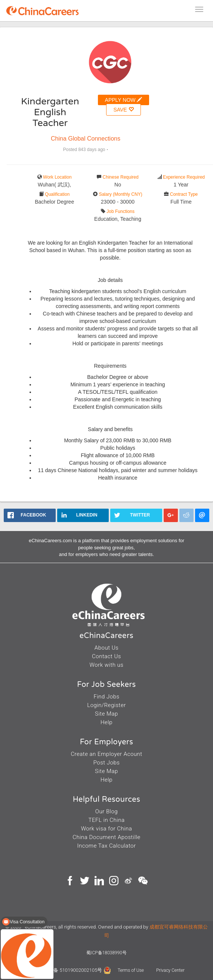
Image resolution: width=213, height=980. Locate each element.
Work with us (107, 665)
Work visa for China (107, 829)
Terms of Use (131, 970)
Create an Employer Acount (106, 754)
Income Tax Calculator (106, 846)
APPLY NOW (124, 100)
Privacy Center (170, 970)
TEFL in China (107, 820)
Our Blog (106, 811)
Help (106, 722)
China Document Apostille (106, 837)
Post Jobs (107, 763)
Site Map (106, 714)
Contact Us (106, 656)
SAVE (123, 109)
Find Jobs (106, 697)
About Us (106, 648)
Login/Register (106, 705)
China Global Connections (86, 139)
